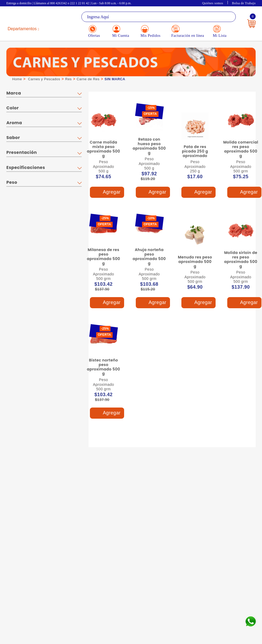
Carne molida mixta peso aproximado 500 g (104, 149)
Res (69, 79)
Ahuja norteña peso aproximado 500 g (149, 256)
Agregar (107, 192)
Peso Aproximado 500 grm (241, 166)
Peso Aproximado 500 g (103, 166)
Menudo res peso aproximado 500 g (195, 262)
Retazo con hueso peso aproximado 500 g (149, 146)
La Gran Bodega (27, 17)
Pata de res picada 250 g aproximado (195, 151)
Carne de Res (88, 79)
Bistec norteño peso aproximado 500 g (104, 367)
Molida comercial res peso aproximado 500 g (241, 149)
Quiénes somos (213, 3)
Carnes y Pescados (44, 79)
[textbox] (159, 17)
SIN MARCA (115, 79)
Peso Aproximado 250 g (195, 166)
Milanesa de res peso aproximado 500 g (104, 256)
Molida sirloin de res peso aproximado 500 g (241, 259)
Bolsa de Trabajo (244, 3)
